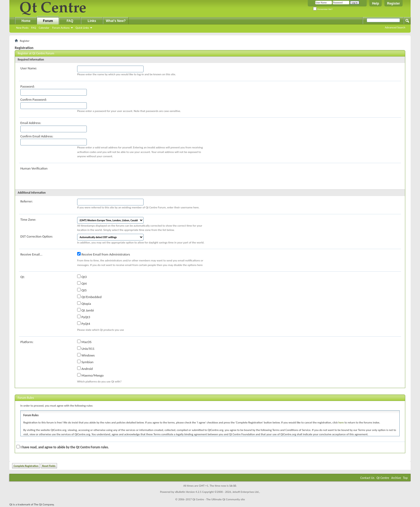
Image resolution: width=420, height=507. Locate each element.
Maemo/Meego (90, 375)
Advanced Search (395, 27)
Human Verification (34, 168)
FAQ (33, 28)
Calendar (44, 28)
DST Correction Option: (37, 236)
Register (393, 3)
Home (26, 21)
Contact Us (367, 478)
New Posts (22, 28)
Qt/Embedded (89, 297)
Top (405, 478)
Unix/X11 (86, 348)
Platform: (27, 342)
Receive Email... (31, 254)
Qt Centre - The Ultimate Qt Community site (219, 499)
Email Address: (31, 123)
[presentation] (118, 176)
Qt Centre (383, 478)
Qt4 (82, 283)
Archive (396, 478)
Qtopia (84, 303)
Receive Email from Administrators (104, 254)
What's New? (116, 21)
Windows (86, 355)
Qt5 (82, 290)
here (341, 422)
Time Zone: (28, 219)
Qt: (23, 277)
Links (92, 21)
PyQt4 (84, 324)
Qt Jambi (86, 310)
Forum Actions (61, 28)
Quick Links (82, 28)
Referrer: (27, 201)
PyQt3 (84, 317)
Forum (48, 21)
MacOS (84, 342)
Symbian (85, 362)
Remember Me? (323, 9)
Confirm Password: (34, 99)
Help (376, 3)
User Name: (29, 68)
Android (85, 369)
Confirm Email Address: (37, 136)
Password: (27, 86)
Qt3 (82, 277)
